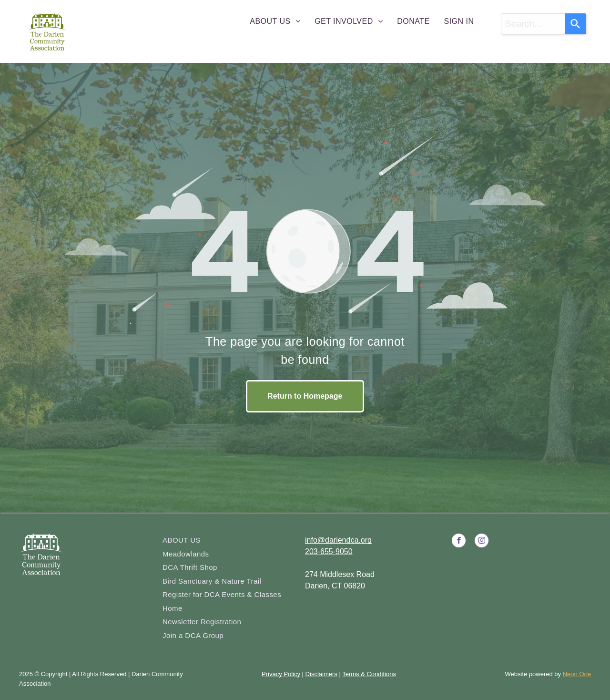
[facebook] (459, 542)
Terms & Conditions (369, 674)
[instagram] (482, 542)
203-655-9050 (329, 551)
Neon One (577, 674)
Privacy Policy (281, 674)
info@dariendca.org (338, 540)
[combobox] (533, 24)
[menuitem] (275, 21)
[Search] (576, 24)
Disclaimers (321, 674)
